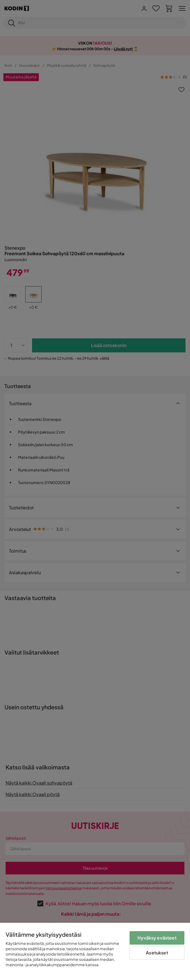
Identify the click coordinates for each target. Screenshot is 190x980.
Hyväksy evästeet (157, 938)
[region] (95, 951)
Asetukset (157, 953)
